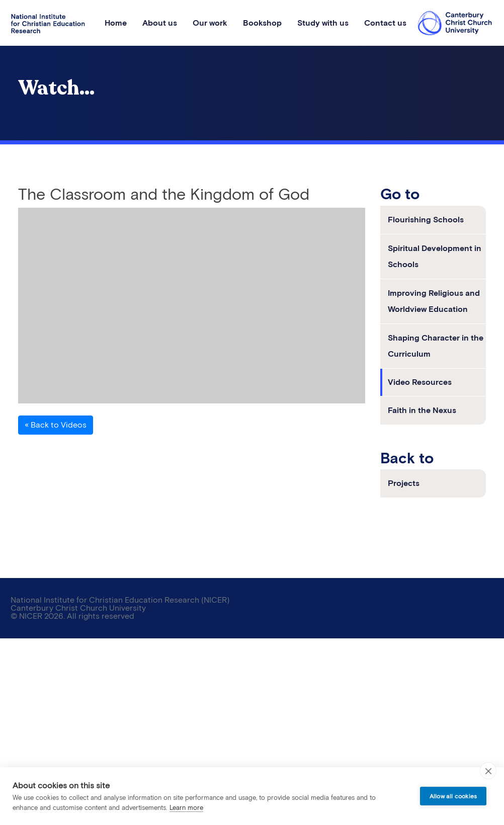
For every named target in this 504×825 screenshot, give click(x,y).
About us (160, 23)
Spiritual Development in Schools (435, 256)
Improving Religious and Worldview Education (434, 301)
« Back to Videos (56, 425)
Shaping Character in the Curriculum (436, 346)
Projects (404, 483)
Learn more (186, 808)
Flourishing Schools (426, 220)
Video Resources (420, 382)
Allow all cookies (453, 796)
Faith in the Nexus (422, 410)
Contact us (385, 23)
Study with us (323, 23)
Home (116, 23)
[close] (488, 771)
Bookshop (262, 23)
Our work (210, 23)
